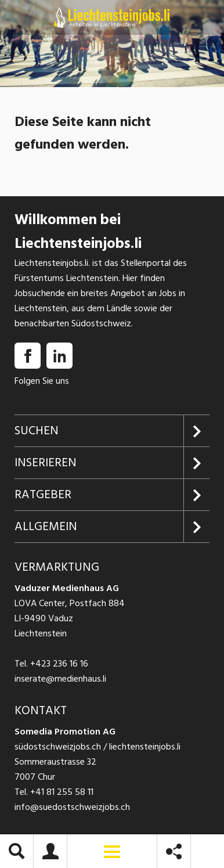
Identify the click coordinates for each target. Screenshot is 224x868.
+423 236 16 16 (59, 664)
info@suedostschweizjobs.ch (72, 807)
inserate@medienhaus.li (60, 679)
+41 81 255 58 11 (62, 792)
